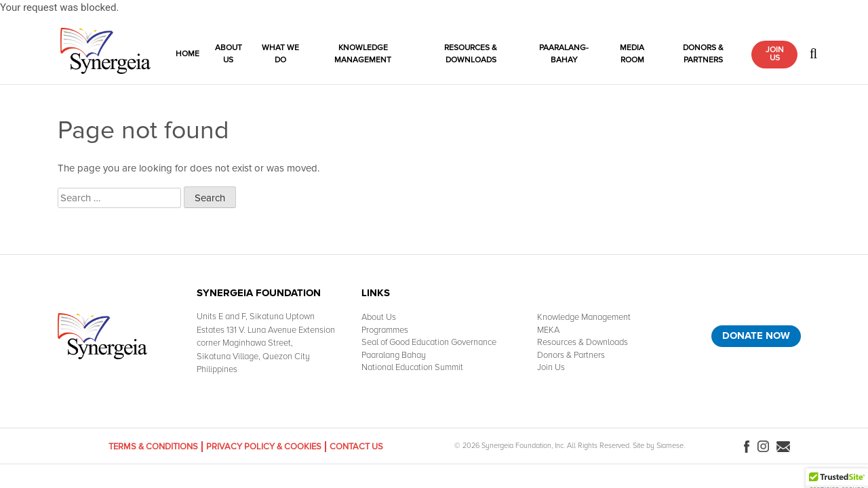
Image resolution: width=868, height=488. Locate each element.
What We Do (280, 54)
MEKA (548, 330)
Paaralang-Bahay (564, 54)
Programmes (385, 330)
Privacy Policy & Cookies (264, 447)
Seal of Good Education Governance (429, 342)
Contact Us (356, 447)
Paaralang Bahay (394, 355)
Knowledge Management (363, 54)
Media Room (632, 54)
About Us (229, 54)
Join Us (775, 54)
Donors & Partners (703, 54)
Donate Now (756, 335)
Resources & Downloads (471, 54)
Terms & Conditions (153, 447)
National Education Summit (412, 367)
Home (188, 54)
